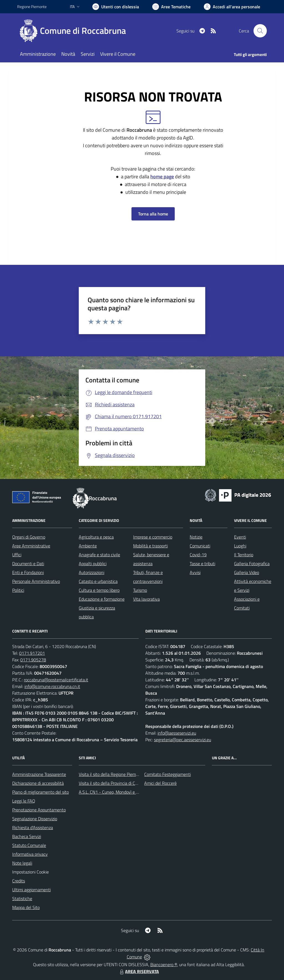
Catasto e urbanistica (98, 581)
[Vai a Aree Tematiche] (171, 7)
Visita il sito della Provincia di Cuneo (111, 783)
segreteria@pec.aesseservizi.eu (182, 740)
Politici (18, 590)
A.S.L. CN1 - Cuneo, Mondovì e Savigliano (117, 792)
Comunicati (200, 546)
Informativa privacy (30, 854)
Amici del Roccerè (160, 783)
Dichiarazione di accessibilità (38, 783)
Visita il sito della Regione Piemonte (112, 774)
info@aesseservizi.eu (177, 733)
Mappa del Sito (26, 907)
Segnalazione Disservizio (35, 819)
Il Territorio (244, 555)
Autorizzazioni (92, 572)
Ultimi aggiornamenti (31, 890)
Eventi (240, 537)
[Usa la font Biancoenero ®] (116, 7)
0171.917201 (32, 653)
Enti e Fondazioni (28, 572)
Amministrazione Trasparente (39, 774)
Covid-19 (198, 555)
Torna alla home (153, 214)
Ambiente (88, 546)
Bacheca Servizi (27, 836)
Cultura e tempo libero (99, 590)
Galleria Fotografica (252, 563)
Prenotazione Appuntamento (39, 810)
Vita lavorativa (146, 599)
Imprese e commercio (153, 537)
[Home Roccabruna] (75, 31)
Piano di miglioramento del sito (40, 792)
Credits (19, 881)
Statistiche (22, 898)
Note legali (22, 863)
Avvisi (195, 572)
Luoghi (240, 546)
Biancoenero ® (164, 964)
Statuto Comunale (29, 845)
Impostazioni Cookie (31, 872)
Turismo (140, 590)
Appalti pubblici (93, 563)
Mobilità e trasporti (150, 546)
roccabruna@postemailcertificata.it (56, 680)
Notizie (196, 537)
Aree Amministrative (31, 546)
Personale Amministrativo (36, 581)
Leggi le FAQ (24, 801)
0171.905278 (33, 660)
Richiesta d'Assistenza (33, 827)
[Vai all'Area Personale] (232, 7)
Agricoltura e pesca (96, 537)
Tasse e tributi (202, 563)
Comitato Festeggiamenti (168, 774)
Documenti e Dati (28, 563)
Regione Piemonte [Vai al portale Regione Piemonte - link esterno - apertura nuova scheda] (32, 7)
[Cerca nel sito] (260, 31)
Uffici (17, 555)
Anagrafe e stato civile (99, 555)
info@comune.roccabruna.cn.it (52, 686)
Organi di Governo (29, 537)
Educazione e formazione (102, 599)
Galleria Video (247, 572)
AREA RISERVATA (139, 971)
